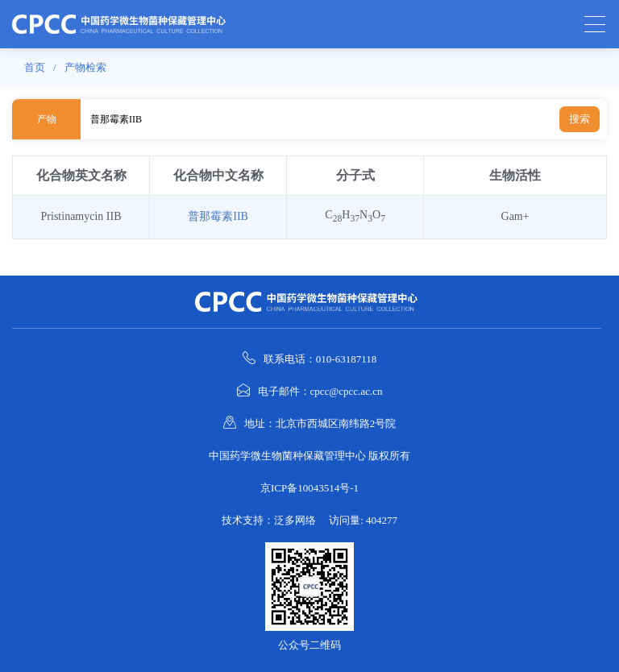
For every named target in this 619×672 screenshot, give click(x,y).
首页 (35, 67)
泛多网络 (295, 520)
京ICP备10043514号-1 (309, 488)
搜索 (580, 119)
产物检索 (85, 67)
